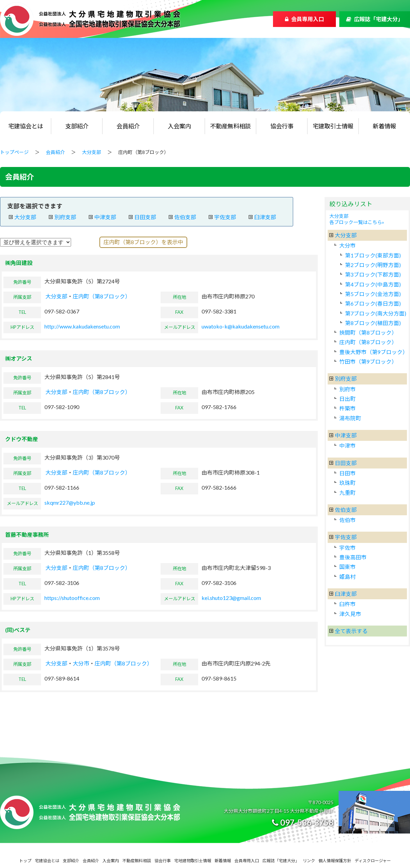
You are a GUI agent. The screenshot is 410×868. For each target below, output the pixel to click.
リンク (309, 861)
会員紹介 (128, 126)
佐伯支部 (185, 217)
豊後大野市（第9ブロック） (374, 352)
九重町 (347, 493)
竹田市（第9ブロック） (368, 361)
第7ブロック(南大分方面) (376, 313)
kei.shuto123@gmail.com (231, 598)
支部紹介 (77, 126)
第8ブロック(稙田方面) (373, 323)
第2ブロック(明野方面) (373, 265)
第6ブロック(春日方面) (373, 303)
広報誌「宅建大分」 (379, 19)
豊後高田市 (353, 557)
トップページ (14, 152)
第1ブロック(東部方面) (373, 255)
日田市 (347, 473)
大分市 (81, 663)
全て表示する (351, 631)
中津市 (347, 445)
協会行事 (282, 126)
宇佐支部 (225, 217)
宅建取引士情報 (333, 126)
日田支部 (145, 217)
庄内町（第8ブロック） (102, 296)
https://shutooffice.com (72, 598)
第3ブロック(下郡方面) (373, 274)
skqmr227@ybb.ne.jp (70, 502)
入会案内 (179, 126)
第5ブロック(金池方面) (373, 294)
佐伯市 (347, 520)
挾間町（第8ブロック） (368, 332)
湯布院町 (350, 418)
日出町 (347, 399)
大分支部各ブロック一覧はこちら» (357, 219)
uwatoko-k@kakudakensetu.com (241, 326)
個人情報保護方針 (335, 861)
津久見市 (350, 614)
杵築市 (347, 408)
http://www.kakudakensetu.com (82, 326)
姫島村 (347, 577)
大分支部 (92, 152)
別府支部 (65, 217)
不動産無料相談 (230, 126)
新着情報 (384, 126)
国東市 (347, 567)
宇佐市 (347, 548)
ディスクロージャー (373, 861)
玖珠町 (347, 483)
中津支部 (105, 217)
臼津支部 (265, 217)
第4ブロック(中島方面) (373, 284)
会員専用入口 (307, 19)
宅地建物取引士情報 (193, 861)
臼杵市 (347, 604)
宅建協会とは (26, 126)
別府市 (347, 389)
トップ (25, 861)
